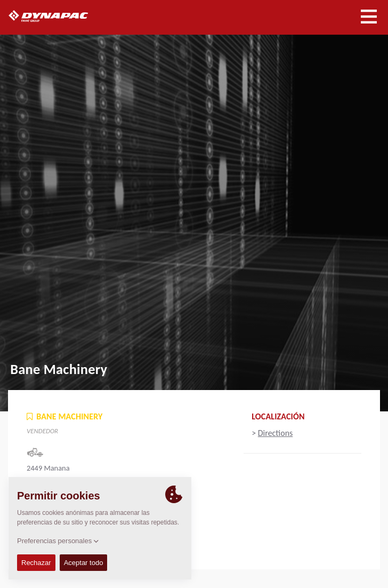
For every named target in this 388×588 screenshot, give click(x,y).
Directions (276, 433)
